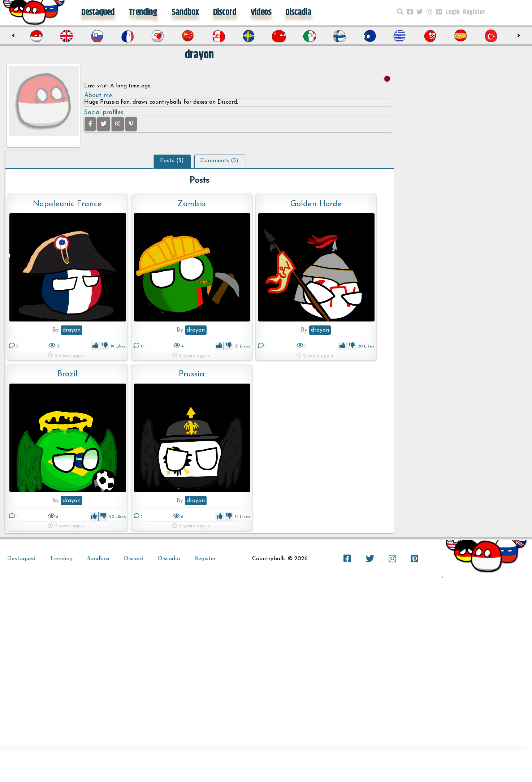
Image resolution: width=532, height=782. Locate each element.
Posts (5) (172, 161)
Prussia (192, 374)
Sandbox (185, 12)
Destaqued (98, 12)
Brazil (68, 374)
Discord (225, 12)
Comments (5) (219, 161)
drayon (72, 330)
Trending (143, 12)
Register (474, 12)
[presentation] (13, 36)
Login (452, 12)
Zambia (192, 204)
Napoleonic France (67, 204)
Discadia (298, 12)
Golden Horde (316, 204)
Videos (261, 12)
